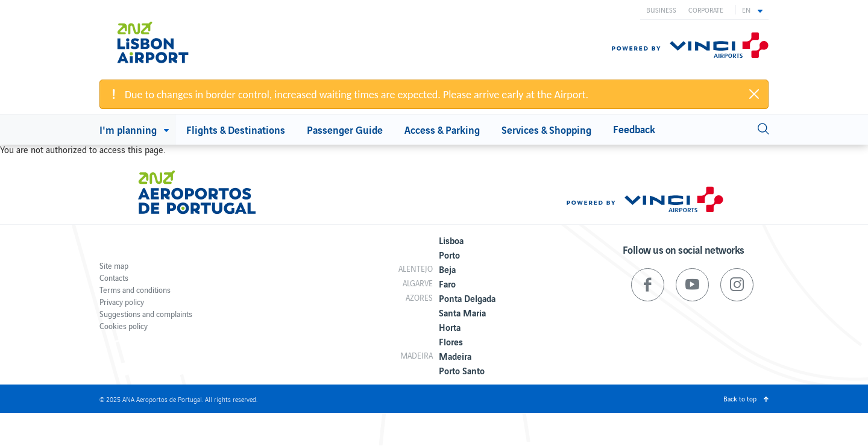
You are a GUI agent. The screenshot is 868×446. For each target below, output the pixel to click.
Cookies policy (124, 326)
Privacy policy (122, 302)
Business (661, 10)
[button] (752, 10)
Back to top (740, 398)
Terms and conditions (135, 290)
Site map (114, 265)
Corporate (706, 10)
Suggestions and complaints (146, 314)
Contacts (114, 278)
